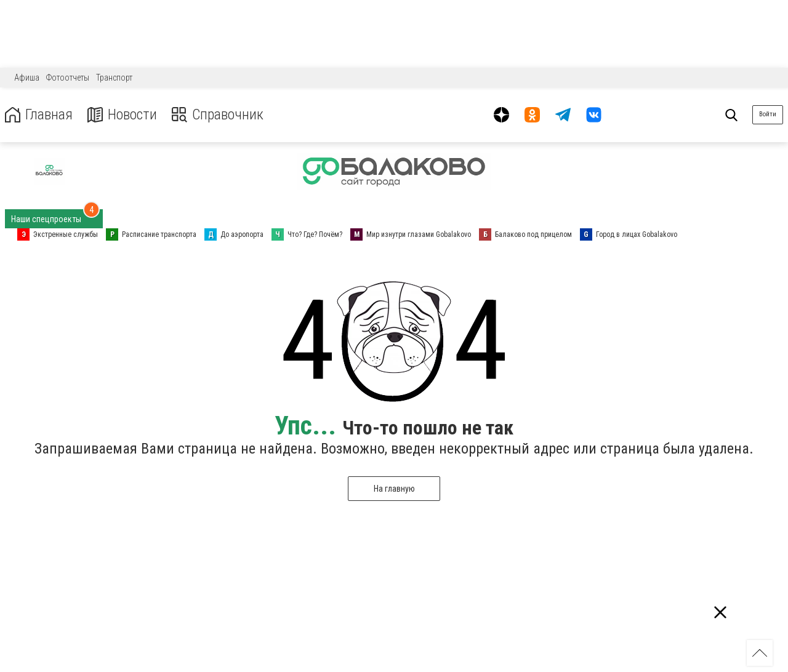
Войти (768, 114)
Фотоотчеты (68, 78)
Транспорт (114, 78)
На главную (394, 489)
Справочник (218, 115)
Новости (122, 115)
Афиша (27, 78)
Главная (39, 115)
